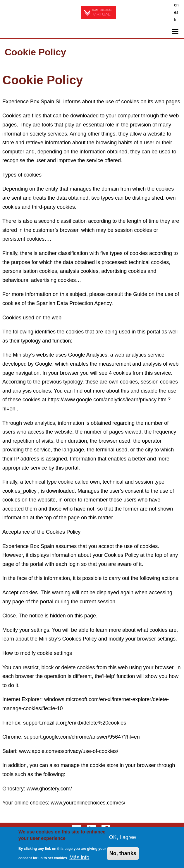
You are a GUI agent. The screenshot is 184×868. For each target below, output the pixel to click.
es (176, 12)
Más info (79, 861)
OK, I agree (123, 840)
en (176, 5)
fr (175, 20)
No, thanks (123, 857)
